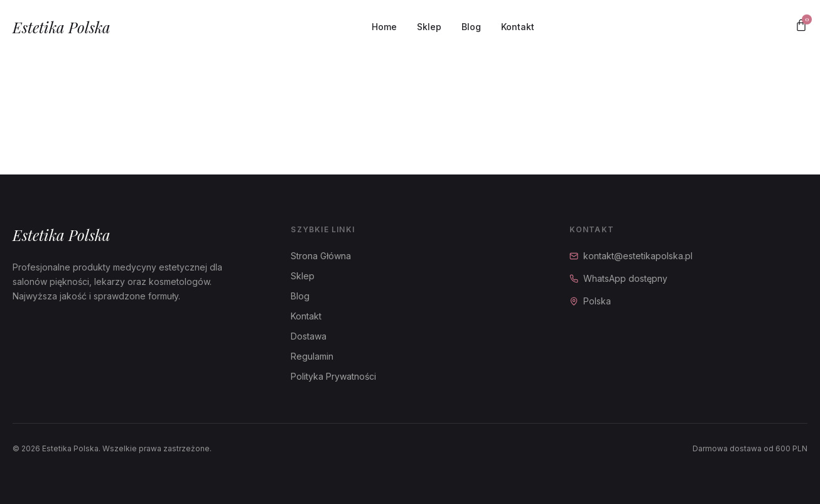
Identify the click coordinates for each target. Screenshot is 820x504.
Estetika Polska (62, 27)
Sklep (429, 27)
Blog (471, 27)
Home (384, 27)
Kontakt (518, 27)
